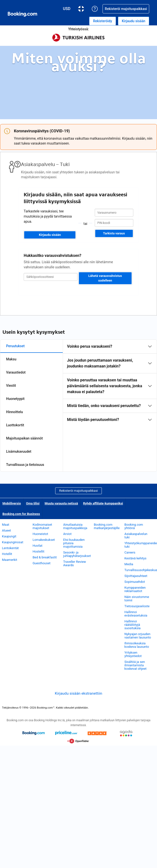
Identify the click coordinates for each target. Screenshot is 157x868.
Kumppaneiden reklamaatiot (135, 589)
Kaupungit (9, 536)
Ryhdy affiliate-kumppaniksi (103, 503)
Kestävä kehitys (136, 558)
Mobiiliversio (12, 503)
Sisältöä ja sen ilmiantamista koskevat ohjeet (136, 665)
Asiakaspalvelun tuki (136, 536)
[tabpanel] (110, 383)
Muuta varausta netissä (61, 503)
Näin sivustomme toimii (137, 599)
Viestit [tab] (11, 386)
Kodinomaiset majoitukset (42, 526)
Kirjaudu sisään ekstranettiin (79, 693)
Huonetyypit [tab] (15, 399)
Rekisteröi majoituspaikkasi (78, 491)
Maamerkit (10, 560)
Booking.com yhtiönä (134, 526)
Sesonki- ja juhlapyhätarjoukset (77, 554)
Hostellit (38, 551)
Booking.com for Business (21, 514)
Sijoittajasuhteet (136, 576)
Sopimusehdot (135, 582)
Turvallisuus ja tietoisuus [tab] (25, 465)
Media (129, 564)
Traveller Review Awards (75, 563)
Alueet (6, 530)
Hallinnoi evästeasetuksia (136, 614)
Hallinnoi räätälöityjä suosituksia (133, 625)
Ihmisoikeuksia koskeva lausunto (137, 645)
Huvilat (37, 546)
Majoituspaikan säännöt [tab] (24, 438)
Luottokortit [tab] (15, 425)
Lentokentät (10, 548)
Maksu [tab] (11, 359)
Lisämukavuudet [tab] (19, 451)
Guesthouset (41, 563)
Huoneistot (40, 534)
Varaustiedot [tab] (16, 372)
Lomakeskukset (44, 540)
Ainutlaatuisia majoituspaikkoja (75, 526)
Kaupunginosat (13, 542)
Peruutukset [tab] (15, 346)
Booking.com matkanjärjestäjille (107, 526)
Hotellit (7, 554)
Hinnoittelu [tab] (15, 412)
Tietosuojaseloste (137, 606)
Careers (130, 552)
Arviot (67, 534)
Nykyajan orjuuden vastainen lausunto (138, 636)
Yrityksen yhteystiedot (133, 654)
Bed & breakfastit (45, 557)
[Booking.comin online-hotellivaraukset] (22, 14)
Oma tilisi (33, 503)
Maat (6, 525)
